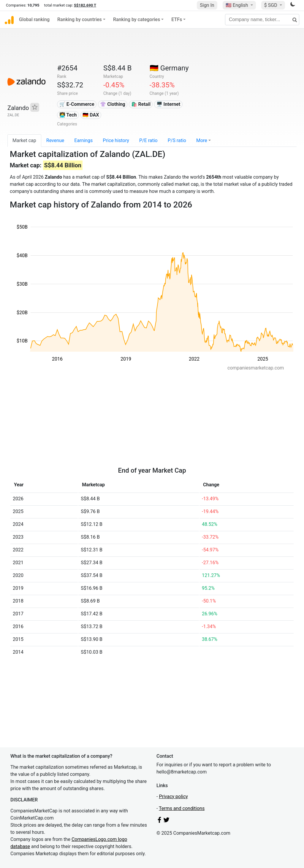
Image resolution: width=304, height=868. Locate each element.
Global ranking (34, 19)
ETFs (177, 19)
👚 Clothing (113, 104)
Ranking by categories (137, 19)
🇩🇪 (169, 68)
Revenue (55, 140)
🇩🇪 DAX (91, 115)
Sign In (207, 5)
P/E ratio (148, 140)
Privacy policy (173, 797)
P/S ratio (177, 140)
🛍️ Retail (141, 104)
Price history (116, 140)
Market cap (24, 140)
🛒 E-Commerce (77, 104)
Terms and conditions (182, 808)
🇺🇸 (237, 5)
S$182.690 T (85, 5)
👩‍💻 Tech (68, 115)
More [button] (202, 140)
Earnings (83, 140)
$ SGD (271, 5)
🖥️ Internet (168, 104)
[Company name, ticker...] (262, 20)
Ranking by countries (80, 19)
